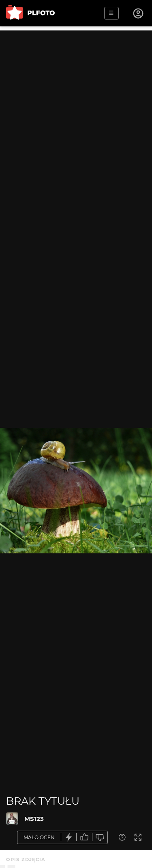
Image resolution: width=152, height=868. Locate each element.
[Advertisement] (76, 107)
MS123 (34, 819)
